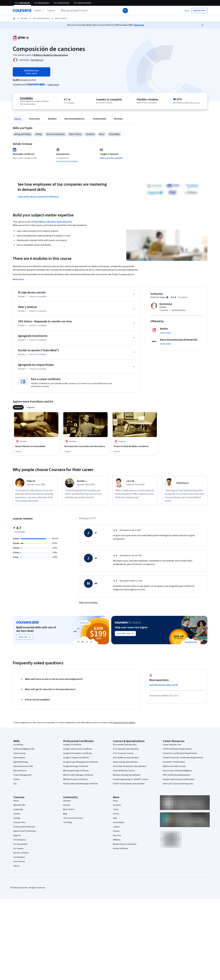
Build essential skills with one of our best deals (36, 629)
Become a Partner (21, 853)
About (18, 119)
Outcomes (34, 119)
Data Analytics (19, 758)
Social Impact (19, 857)
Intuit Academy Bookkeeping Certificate (80, 784)
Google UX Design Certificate (76, 766)
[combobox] (88, 11)
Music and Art (61, 18)
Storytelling (114, 134)
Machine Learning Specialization (127, 775)
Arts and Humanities (41, 18)
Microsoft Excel (20, 771)
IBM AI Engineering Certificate (76, 771)
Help (115, 818)
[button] (51, 11)
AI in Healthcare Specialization (126, 758)
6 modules (27, 98)
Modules (52, 119)
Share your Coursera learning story (178, 784)
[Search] (125, 11)
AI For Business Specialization (126, 749)
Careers (17, 814)
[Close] (202, 25)
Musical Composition (56, 134)
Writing (39, 134)
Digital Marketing (21, 762)
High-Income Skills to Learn (174, 766)
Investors (117, 805)
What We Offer (20, 805)
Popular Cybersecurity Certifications (179, 779)
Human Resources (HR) (23, 766)
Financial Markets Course (124, 771)
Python (16, 779)
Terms (116, 809)
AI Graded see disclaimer (67, 161)
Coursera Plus (19, 822)
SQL (15, 784)
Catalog (17, 818)
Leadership (18, 809)
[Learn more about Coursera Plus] (53, 85)
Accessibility (118, 822)
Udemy (16, 866)
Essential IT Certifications (174, 762)
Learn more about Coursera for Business (38, 197)
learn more (174, 696)
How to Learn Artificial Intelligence (177, 771)
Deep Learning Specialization (125, 762)
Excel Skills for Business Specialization (130, 766)
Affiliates (117, 840)
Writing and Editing (23, 134)
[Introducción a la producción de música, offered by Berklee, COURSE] (85, 446)
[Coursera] (22, 11)
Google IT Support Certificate (76, 758)
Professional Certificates (24, 827)
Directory (117, 835)
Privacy (116, 814)
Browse (24, 18)
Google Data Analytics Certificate (77, 753)
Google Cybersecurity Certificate (78, 749)
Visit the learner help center (164, 685)
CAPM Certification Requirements (177, 749)
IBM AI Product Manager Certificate (78, 775)
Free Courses (19, 862)
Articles (116, 831)
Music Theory (75, 134)
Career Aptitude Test (172, 745)
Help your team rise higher (131, 627)
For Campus (18, 848)
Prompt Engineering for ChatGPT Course (130, 779)
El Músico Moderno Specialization (55, 222)
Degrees (17, 835)
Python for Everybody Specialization (129, 784)
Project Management (22, 775)
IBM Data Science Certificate (75, 779)
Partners (67, 805)
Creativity (90, 134)
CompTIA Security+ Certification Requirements (183, 758)
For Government (20, 844)
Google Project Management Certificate (80, 762)
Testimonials (99, 119)
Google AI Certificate (72, 745)
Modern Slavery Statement (125, 844)
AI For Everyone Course (123, 753)
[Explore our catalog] (40, 11)
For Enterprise (20, 840)
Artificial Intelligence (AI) (24, 749)
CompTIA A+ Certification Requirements (180, 753)
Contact (116, 827)
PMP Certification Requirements (177, 775)
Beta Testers (69, 809)
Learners (67, 801)
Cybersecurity (19, 753)
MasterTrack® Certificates (25, 831)
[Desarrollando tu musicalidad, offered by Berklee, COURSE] (36, 446)
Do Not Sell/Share (121, 848)
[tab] (18, 407)
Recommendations (75, 119)
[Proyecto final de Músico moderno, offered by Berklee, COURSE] (135, 446)
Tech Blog (67, 822)
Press (116, 801)
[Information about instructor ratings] (167, 297)
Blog (65, 814)
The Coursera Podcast (73, 818)
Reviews (118, 119)
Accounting (18, 745)
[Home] (14, 18)
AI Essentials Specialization (125, 745)
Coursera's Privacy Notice (124, 723)
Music (102, 134)
